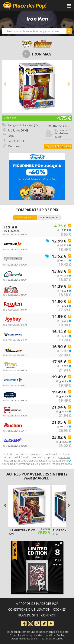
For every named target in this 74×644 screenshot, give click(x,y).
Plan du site (28, 615)
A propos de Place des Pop (37, 604)
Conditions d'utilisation (29, 609)
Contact (48, 615)
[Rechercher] (69, 31)
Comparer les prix (58, 146)
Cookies (59, 609)
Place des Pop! (25, 6)
